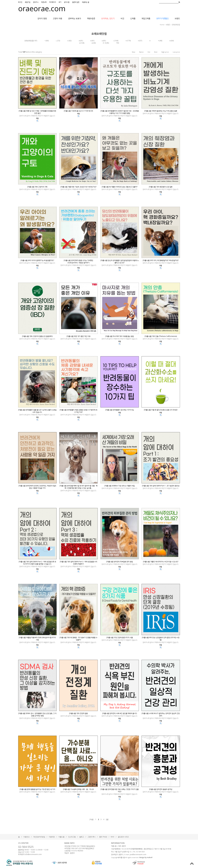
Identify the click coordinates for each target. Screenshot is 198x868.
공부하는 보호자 (75, 18)
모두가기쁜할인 (162, 18)
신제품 (133, 18)
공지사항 (67, 2)
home (162, 25)
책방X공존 (91, 18)
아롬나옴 (61, 837)
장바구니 (36, 2)
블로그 (82, 837)
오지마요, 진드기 (108, 18)
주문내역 (44, 2)
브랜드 (177, 18)
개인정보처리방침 (39, 837)
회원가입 (28, 2)
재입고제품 (146, 18)
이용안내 (26, 837)
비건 (122, 18)
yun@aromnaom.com (138, 854)
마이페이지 (53, 2)
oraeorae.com (42, 8)
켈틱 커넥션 (103, 837)
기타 (118, 43)
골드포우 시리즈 (123, 837)
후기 (60, 2)
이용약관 (52, 837)
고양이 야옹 (57, 18)
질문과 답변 (76, 2)
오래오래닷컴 (176, 25)
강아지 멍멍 (42, 18)
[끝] (107, 819)
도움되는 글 (86, 2)
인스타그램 (72, 837)
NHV (112, 837)
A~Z (104, 43)
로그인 (20, 2)
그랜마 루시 (92, 837)
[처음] (92, 819)
